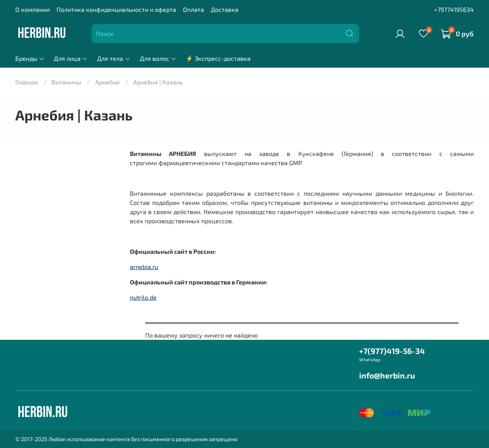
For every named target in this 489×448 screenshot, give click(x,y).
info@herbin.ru (387, 375)
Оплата (193, 9)
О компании (32, 9)
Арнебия (107, 82)
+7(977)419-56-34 (392, 351)
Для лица (71, 58)
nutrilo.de (143, 297)
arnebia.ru (144, 267)
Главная (27, 82)
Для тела (114, 58)
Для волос (158, 58)
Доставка (225, 9)
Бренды (30, 58)
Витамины (66, 82)
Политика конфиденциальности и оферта (116, 9)
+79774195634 (454, 9)
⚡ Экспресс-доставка (218, 58)
